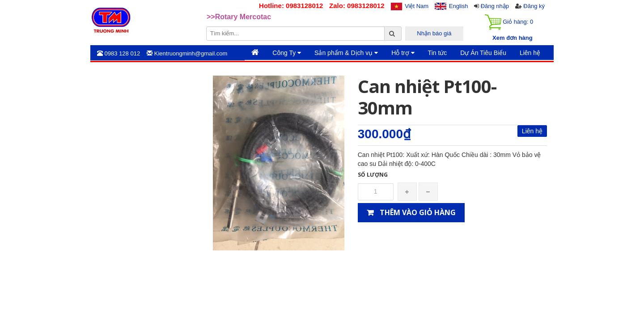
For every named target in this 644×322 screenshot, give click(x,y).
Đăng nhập (495, 6)
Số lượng (373, 175)
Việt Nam (417, 6)
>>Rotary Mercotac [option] (239, 20)
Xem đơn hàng (513, 38)
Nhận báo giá (434, 33)
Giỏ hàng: (509, 22)
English (459, 6)
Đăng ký (534, 6)
